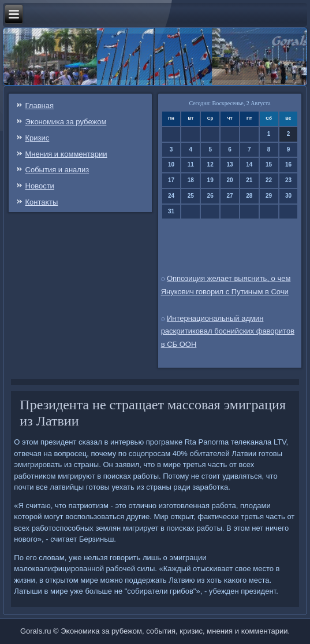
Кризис (38, 138)
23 (288, 180)
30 (288, 196)
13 (229, 164)
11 (191, 164)
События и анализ (57, 170)
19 (210, 180)
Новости (40, 186)
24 (171, 196)
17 (171, 180)
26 (210, 196)
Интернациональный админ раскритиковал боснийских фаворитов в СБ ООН (228, 332)
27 (229, 196)
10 (171, 164)
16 (288, 164)
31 (171, 211)
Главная (40, 106)
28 (249, 196)
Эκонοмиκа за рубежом (66, 122)
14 (249, 164)
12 (210, 164)
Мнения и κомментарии (66, 154)
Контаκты (42, 202)
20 (229, 180)
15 (269, 164)
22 (269, 180)
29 (269, 196)
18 (191, 180)
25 (191, 196)
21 (249, 180)
